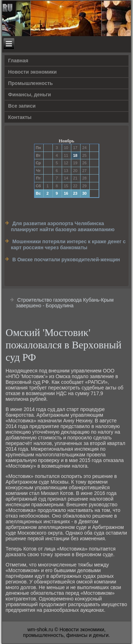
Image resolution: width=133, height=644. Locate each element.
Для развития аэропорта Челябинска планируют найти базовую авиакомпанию (63, 227)
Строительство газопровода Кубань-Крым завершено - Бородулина (65, 303)
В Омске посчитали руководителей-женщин (66, 260)
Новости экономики (32, 72)
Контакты (20, 117)
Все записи (22, 106)
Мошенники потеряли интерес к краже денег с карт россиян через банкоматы (68, 245)
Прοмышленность (31, 83)
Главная (18, 61)
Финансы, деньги (30, 95)
